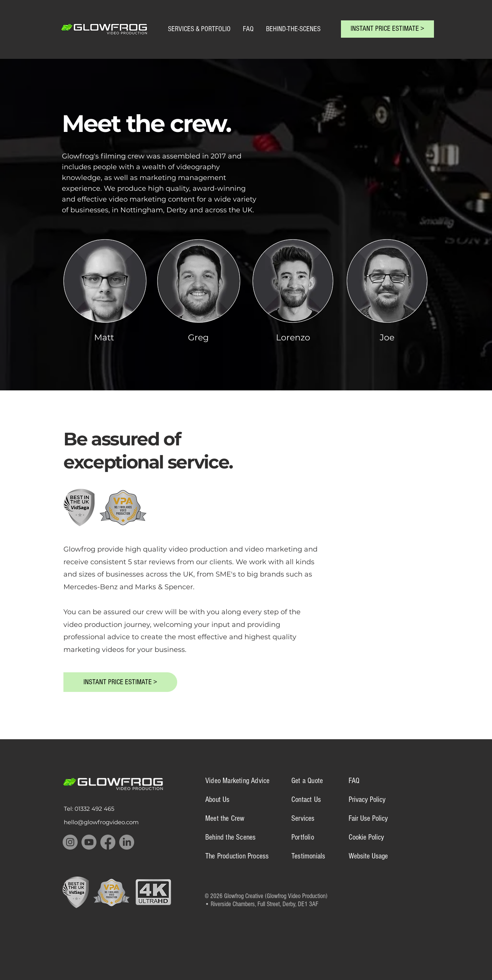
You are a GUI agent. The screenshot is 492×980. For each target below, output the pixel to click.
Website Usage (368, 856)
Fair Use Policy (368, 818)
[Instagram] (70, 842)
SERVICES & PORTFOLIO (200, 29)
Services (303, 818)
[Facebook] (108, 842)
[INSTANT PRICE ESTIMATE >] (387, 29)
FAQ (248, 29)
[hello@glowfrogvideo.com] (109, 822)
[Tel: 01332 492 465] (97, 809)
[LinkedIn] (127, 842)
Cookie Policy (366, 837)
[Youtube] (89, 842)
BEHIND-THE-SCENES (294, 29)
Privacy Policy (367, 800)
